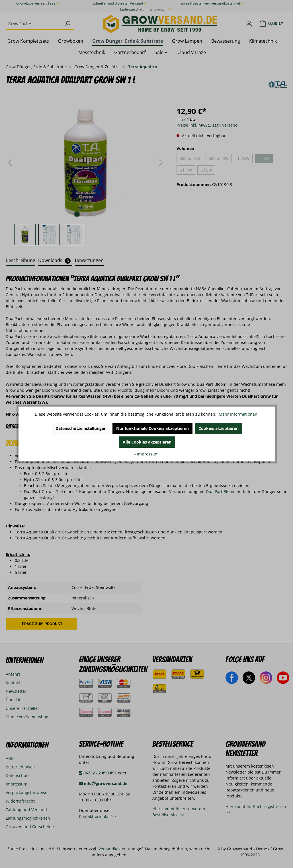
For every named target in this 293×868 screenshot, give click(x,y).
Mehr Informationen (238, 414)
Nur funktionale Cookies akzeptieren (152, 428)
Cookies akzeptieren (219, 428)
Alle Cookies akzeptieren (147, 442)
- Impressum (146, 454)
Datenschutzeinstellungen (81, 428)
